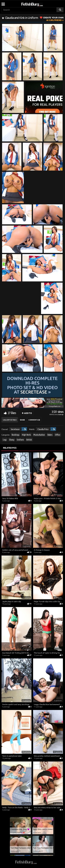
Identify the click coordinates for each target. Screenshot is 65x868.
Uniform (20, 440)
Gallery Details (10, 420)
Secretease (15, 429)
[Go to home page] (38, 4)
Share (22, 420)
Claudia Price (43, 429)
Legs (5, 440)
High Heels (26, 435)
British (29, 440)
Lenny (56, 414)
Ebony (12, 440)
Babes (50, 435)
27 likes (12, 413)
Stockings (15, 435)
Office (58, 435)
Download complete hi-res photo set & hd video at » (32, 385)
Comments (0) (34, 420)
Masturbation (39, 435)
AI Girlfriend (53, 19)
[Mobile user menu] (3, 3)
